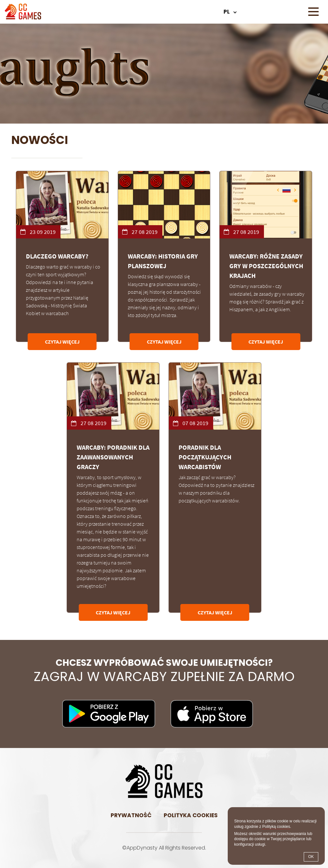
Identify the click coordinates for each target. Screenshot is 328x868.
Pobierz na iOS (212, 714)
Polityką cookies (276, 827)
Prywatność (131, 815)
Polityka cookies (191, 815)
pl (227, 12)
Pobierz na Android (109, 714)
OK (311, 857)
